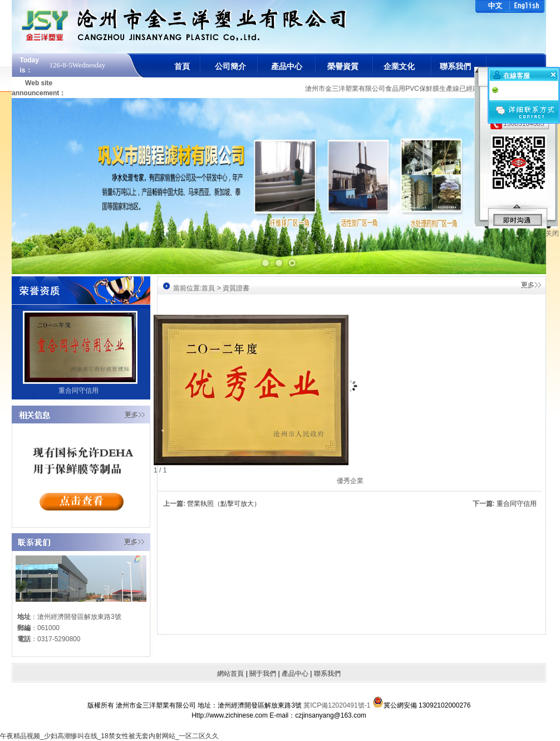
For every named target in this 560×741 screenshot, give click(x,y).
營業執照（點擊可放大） (224, 504)
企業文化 (399, 66)
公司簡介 (230, 66)
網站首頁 (230, 674)
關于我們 (263, 674)
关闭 (552, 233)
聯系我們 (455, 66)
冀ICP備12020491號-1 (338, 705)
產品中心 (287, 66)
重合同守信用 (517, 504)
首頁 (182, 66)
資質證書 (236, 288)
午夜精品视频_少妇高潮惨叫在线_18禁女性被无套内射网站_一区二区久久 (109, 736)
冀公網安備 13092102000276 (422, 699)
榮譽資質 (343, 66)
